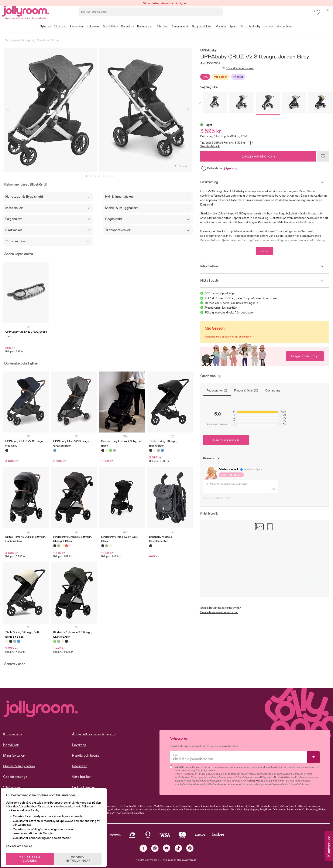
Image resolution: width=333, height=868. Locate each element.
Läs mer (265, 251)
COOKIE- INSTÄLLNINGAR (82, 854)
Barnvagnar (11, 40)
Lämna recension (226, 440)
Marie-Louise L (229, 469)
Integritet (79, 766)
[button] (316, 16)
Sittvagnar (27, 40)
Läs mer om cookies (23, 840)
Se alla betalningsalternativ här (221, 608)
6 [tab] (108, 176)
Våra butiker (82, 777)
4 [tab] (99, 176)
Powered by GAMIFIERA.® (217, 498)
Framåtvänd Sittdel (48, 40)
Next (188, 110)
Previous (8, 110)
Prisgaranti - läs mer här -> (222, 308)
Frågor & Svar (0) (246, 390)
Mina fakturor (14, 755)
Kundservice (13, 734)
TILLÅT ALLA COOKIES (33, 854)
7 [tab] (112, 176)
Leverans (79, 745)
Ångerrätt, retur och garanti (94, 734)
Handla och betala (86, 755)
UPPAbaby (208, 50)
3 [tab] (95, 176)
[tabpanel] (51, 110)
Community (273, 390)
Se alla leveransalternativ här (219, 612)
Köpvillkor (11, 745)
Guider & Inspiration (19, 766)
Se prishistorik (210, 146)
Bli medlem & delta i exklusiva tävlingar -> (232, 303)
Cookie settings (15, 777)
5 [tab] (103, 176)
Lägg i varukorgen (258, 156)
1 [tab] (86, 176)
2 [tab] (91, 176)
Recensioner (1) (217, 390)
